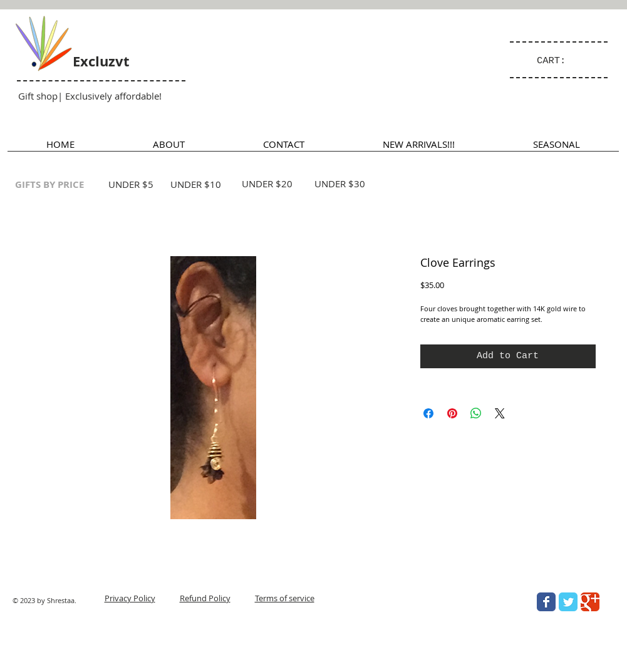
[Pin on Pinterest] (452, 413)
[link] (557, 60)
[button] (557, 148)
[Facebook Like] (524, 657)
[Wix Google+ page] (590, 602)
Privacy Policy (130, 598)
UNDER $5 (131, 184)
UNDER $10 (196, 184)
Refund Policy (205, 598)
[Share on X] (500, 413)
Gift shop (38, 96)
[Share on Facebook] (428, 413)
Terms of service (285, 598)
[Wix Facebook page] (546, 602)
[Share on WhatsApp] (476, 413)
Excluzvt (101, 61)
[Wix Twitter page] (568, 602)
